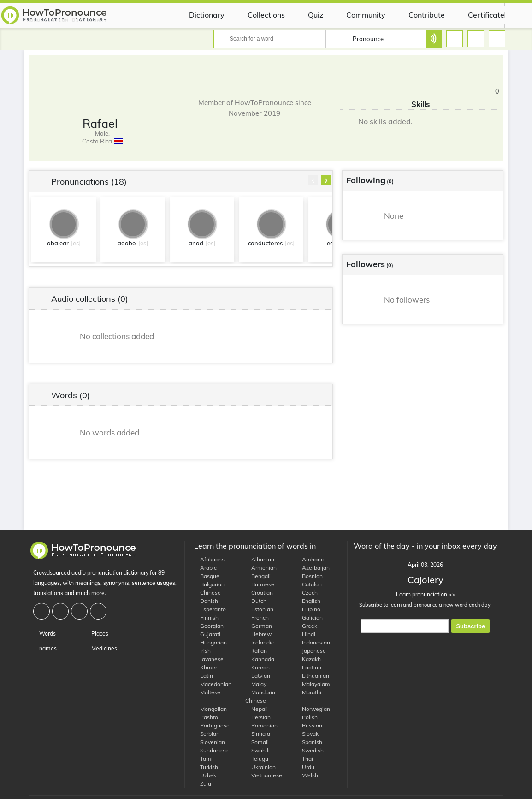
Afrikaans (209, 559)
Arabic (205, 568)
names (45, 648)
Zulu (203, 784)
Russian (309, 725)
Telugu (257, 759)
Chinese (207, 593)
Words (44, 634)
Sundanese (211, 750)
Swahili (257, 750)
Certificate (479, 15)
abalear (58, 243)
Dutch (256, 601)
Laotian (309, 667)
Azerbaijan (313, 568)
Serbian (207, 734)
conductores (265, 243)
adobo (127, 243)
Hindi (306, 634)
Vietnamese (264, 775)
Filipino (308, 609)
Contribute (420, 15)
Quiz (309, 15)
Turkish (206, 767)
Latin (204, 676)
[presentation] (313, 180)
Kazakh (308, 659)
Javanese (209, 659)
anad (196, 243)
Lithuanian (313, 676)
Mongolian (210, 709)
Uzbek (205, 775)
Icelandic (260, 642)
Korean (257, 667)
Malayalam (313, 684)
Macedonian (213, 684)
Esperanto (210, 609)
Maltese (207, 692)
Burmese (260, 584)
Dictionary (200, 15)
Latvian (258, 676)
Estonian (259, 609)
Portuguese (212, 725)
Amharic (310, 559)
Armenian (261, 568)
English (308, 601)
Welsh (307, 775)
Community (359, 15)
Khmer (206, 667)
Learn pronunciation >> (425, 594)
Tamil (204, 759)
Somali (257, 742)
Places (97, 634)
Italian (256, 651)
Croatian (259, 593)
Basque (207, 576)
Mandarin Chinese (260, 696)
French (257, 617)
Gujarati (207, 634)
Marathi (309, 692)
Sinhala (258, 734)
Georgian (209, 626)
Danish (206, 601)
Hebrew (258, 634)
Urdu (305, 767)
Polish (307, 717)
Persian (258, 717)
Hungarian (210, 642)
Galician (309, 617)
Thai (304, 759)
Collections (259, 15)
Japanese (311, 651)
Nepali (257, 709)
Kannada (260, 659)
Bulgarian (209, 584)
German (259, 626)
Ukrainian (260, 767)
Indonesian (313, 642)
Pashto (206, 717)
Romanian (261, 725)
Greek (307, 626)
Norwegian (313, 709)
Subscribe (470, 626)
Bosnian (309, 576)
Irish (202, 651)
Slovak (307, 734)
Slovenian (210, 742)
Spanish (309, 742)
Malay (256, 684)
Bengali (258, 576)
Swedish (310, 750)
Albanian (260, 559)
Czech (307, 593)
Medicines (101, 648)
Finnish (206, 617)
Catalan (309, 584)
